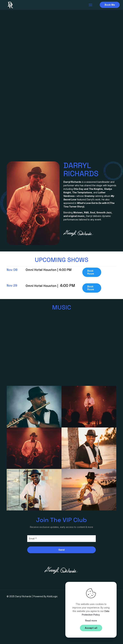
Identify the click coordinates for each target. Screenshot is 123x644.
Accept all (91, 628)
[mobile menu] (90, 5)
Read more (91, 621)
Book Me (110, 5)
